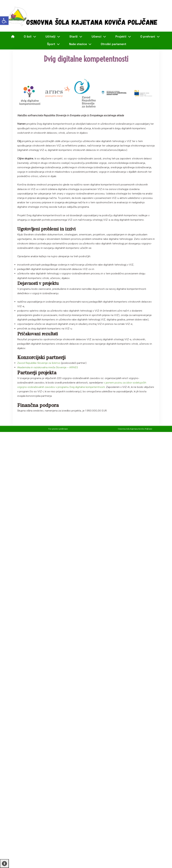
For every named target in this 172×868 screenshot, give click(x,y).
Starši (76, 37)
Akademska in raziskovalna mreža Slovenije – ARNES (48, 367)
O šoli (30, 37)
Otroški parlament (113, 44)
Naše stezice (80, 44)
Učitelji (53, 37)
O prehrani (150, 37)
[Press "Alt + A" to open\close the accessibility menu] (4, 864)
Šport (53, 44)
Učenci (99, 37)
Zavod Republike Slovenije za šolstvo (39, 363)
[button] (4, 21)
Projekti (123, 37)
